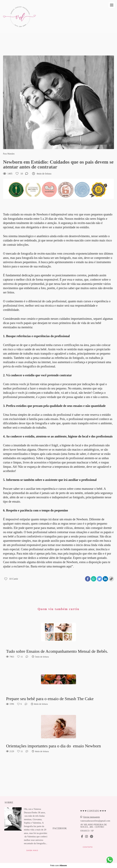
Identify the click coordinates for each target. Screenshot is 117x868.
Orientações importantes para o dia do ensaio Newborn (54, 746)
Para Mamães (9, 154)
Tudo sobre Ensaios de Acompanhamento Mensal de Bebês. (57, 651)
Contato (88, 847)
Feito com (58, 865)
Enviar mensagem (92, 817)
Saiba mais (32, 850)
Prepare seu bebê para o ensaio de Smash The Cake (50, 699)
